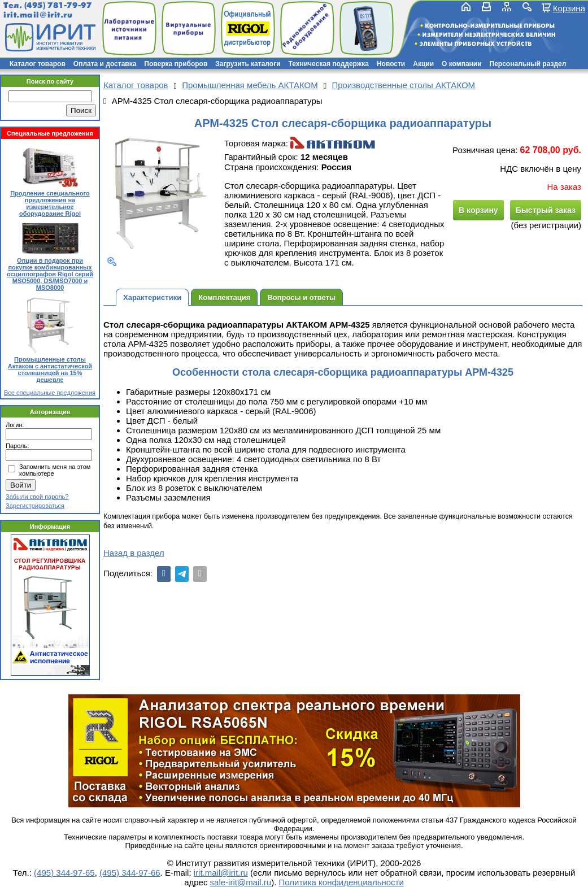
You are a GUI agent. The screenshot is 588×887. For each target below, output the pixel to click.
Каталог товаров (38, 64)
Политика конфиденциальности (341, 882)
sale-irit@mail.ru (241, 882)
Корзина (569, 8)
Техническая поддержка (329, 64)
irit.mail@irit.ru (38, 15)
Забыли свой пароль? (37, 497)
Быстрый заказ (546, 210)
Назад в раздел (134, 553)
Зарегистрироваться (35, 506)
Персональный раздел (528, 64)
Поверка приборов (176, 64)
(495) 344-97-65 (64, 873)
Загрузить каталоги (248, 64)
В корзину (478, 210)
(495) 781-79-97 (58, 5)
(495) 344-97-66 (130, 873)
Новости (391, 64)
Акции (423, 64)
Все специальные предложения (50, 393)
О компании (462, 64)
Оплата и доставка (105, 64)
